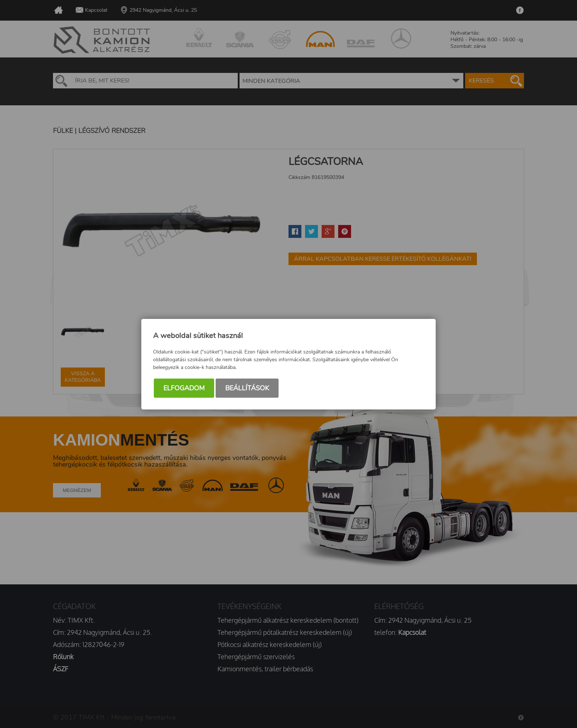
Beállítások (247, 388)
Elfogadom (184, 388)
